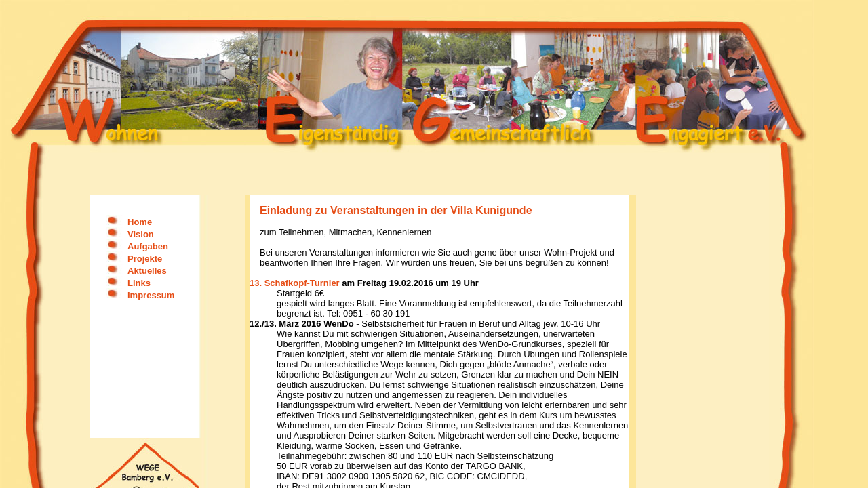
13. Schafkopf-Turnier (295, 283)
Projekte (145, 259)
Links (139, 283)
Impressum (151, 295)
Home (140, 222)
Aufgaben (148, 246)
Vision (141, 234)
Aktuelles (147, 271)
